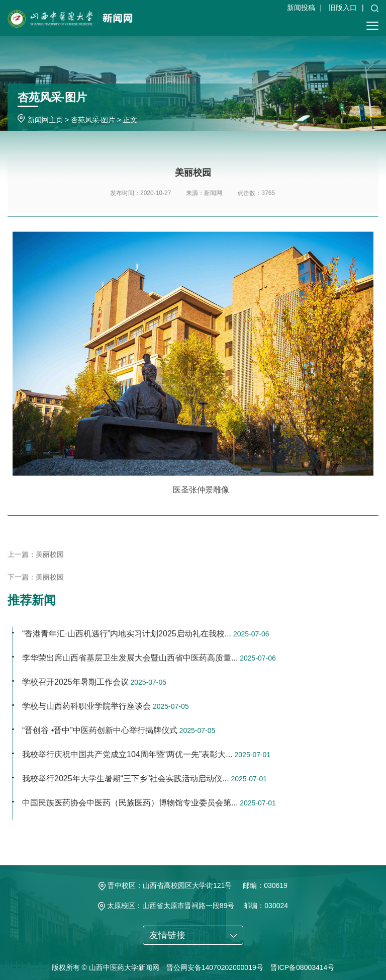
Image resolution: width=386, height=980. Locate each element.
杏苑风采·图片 (93, 120)
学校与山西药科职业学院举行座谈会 (86, 706)
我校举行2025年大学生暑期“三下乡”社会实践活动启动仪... (126, 779)
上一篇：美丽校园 (36, 563)
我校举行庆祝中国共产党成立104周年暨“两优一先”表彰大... (127, 754)
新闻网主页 (45, 120)
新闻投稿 (301, 8)
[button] (375, 8)
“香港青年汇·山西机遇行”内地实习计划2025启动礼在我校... (127, 634)
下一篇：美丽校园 (36, 586)
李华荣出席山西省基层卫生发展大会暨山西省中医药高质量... (130, 658)
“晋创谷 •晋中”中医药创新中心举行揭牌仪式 (100, 730)
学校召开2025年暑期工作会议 (75, 682)
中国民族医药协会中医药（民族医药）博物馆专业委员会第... (130, 803)
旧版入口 (343, 8)
